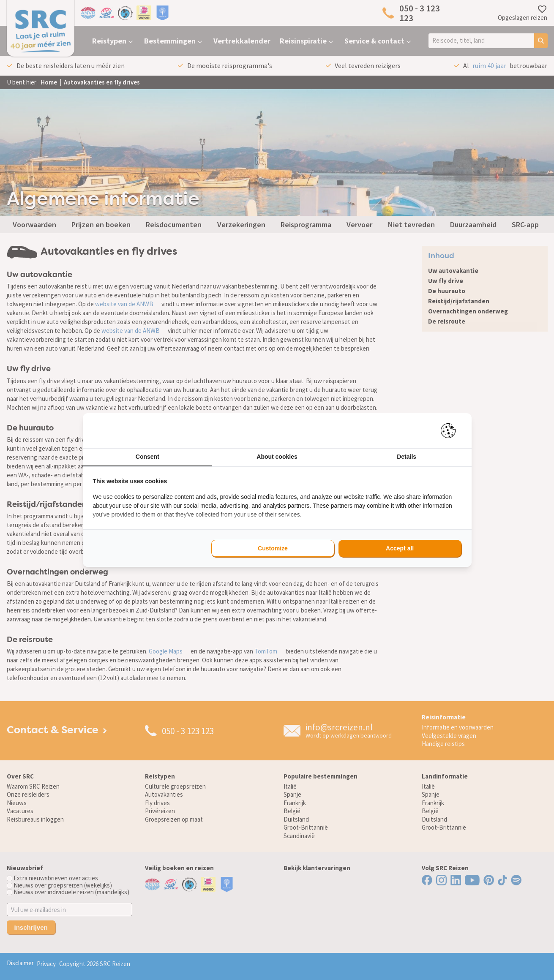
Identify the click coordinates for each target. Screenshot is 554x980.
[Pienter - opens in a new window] (451, 431)
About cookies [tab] (277, 457)
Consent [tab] (147, 457)
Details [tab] (407, 457)
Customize (273, 548)
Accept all (400, 548)
